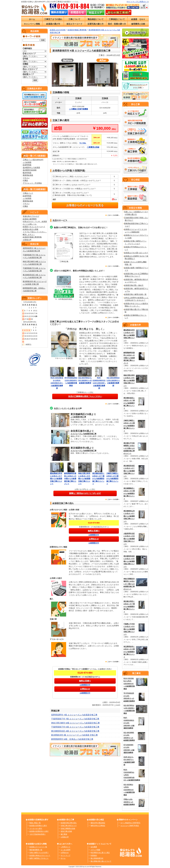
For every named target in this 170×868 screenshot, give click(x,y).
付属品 (25, 180)
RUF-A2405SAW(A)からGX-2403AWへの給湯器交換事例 (99, 383)
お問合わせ (65, 853)
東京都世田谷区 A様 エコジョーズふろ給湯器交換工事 (75, 731)
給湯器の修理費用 (30, 219)
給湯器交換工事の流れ (69, 823)
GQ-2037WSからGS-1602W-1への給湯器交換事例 (85, 380)
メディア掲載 (95, 850)
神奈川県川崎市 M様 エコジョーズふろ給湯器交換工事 (75, 723)
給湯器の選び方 (53, 24)
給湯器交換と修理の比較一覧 (135, 294)
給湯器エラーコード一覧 (38, 847)
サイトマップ (132, 2)
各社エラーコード (74, 24)
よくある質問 (65, 850)
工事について (74, 19)
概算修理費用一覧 (36, 850)
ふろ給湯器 (27, 162)
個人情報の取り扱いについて (101, 861)
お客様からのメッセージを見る (85, 205)
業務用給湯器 (28, 175)
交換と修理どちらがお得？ (39, 853)
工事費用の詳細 (93, 147)
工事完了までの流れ (53, 19)
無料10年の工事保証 (98, 826)
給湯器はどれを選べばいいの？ (136, 253)
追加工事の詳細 (66, 831)
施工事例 (64, 834)
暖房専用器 (27, 173)
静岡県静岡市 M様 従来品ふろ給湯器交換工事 (72, 739)
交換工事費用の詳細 (68, 829)
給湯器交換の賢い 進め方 (134, 285)
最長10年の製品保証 (98, 823)
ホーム (32, 19)
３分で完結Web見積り (37, 834)
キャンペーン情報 (32, 24)
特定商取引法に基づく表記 (100, 853)
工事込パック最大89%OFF (33, 160)
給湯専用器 (27, 165)
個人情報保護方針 (97, 858)
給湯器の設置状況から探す (39, 831)
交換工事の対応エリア (69, 826)
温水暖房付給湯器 (30, 170)
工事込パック (28, 193)
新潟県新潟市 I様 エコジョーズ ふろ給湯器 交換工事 (74, 735)
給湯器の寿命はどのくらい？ (40, 855)
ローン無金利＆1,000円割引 (130, 823)
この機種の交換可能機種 (78, 109)
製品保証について (96, 19)
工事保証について (117, 19)
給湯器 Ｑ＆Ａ (138, 19)
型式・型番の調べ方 (117, 24)
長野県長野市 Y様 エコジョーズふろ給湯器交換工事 (74, 715)
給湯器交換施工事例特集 (32, 237)
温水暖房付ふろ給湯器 (31, 167)
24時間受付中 (94, 535)
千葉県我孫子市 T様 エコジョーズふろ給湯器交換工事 (75, 719)
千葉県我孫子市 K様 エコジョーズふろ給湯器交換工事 (75, 727)
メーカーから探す (36, 829)
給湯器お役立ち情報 (30, 229)
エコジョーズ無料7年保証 (130, 826)
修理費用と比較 (138, 24)
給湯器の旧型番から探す (38, 826)
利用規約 (94, 855)
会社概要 (94, 847)
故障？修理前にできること (39, 858)
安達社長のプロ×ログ (31, 216)
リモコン (26, 178)
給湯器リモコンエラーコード (34, 227)
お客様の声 (27, 240)
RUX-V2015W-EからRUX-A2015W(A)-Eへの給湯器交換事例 (57, 383)
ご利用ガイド (143, 2)
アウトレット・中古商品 (32, 183)
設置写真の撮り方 (96, 24)
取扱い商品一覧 (35, 823)
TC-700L (83, 143)
